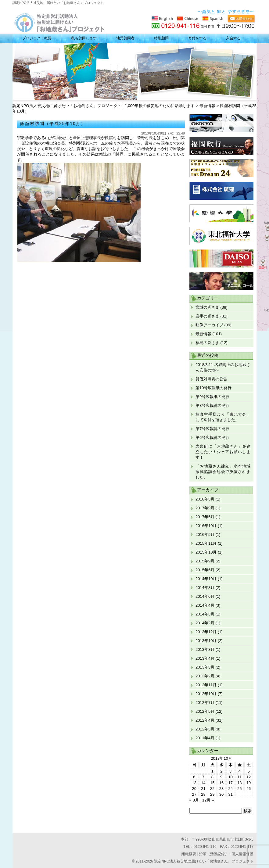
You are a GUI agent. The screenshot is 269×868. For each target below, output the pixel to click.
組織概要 (189, 854)
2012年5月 (205, 711)
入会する (233, 38)
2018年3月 (205, 499)
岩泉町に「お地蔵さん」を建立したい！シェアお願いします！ (223, 452)
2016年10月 (206, 526)
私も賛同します (84, 38)
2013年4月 (205, 658)
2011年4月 (205, 738)
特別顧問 (161, 38)
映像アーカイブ (209, 325)
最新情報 (203, 334)
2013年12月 (206, 632)
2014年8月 (205, 588)
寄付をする (197, 38)
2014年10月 (206, 579)
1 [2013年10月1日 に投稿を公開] (212, 771)
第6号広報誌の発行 (212, 438)
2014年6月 (205, 596)
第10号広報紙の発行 (213, 388)
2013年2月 (205, 676)
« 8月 (194, 800)
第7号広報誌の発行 (212, 429)
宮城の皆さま (207, 307)
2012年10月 (206, 694)
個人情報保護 (242, 854)
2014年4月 (205, 605)
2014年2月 (205, 623)
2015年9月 (205, 561)
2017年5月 (205, 517)
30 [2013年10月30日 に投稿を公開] (221, 794)
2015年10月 (206, 552)
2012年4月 (205, 720)
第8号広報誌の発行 (212, 405)
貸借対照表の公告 (211, 379)
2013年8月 (205, 649)
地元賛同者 (125, 38)
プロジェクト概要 (37, 38)
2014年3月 (205, 614)
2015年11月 (206, 543)
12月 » (208, 800)
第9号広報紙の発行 (212, 397)
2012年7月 (205, 703)
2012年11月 (206, 685)
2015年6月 (205, 570)
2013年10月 (206, 641)
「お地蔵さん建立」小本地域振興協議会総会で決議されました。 (223, 472)
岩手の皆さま (207, 316)
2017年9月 (205, 508)
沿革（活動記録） (214, 854)
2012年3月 (205, 729)
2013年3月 (205, 667)
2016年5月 (205, 534)
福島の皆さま (207, 343)
